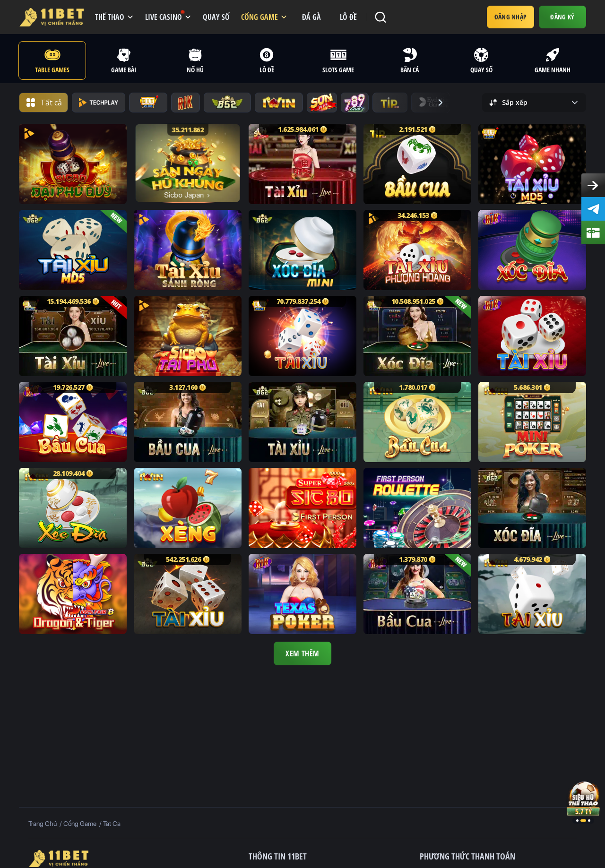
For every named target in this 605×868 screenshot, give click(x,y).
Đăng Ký (562, 17)
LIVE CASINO (164, 16)
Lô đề (348, 17)
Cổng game (81, 824)
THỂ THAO (110, 17)
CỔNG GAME (259, 17)
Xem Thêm (302, 653)
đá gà (311, 17)
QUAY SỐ (216, 17)
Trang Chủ (43, 824)
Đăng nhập (511, 17)
